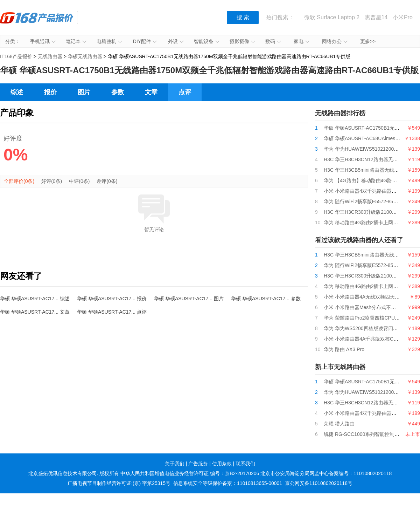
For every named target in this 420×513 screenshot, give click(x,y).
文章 (151, 92)
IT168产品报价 (37, 23)
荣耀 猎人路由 (339, 424)
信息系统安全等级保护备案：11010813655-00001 (228, 483)
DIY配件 (145, 41)
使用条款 (222, 464)
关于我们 (175, 464)
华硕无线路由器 (85, 56)
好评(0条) (52, 181)
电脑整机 (109, 41)
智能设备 (207, 41)
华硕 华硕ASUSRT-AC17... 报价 (112, 299)
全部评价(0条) (19, 181)
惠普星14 (376, 17)
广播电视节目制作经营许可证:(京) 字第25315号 (119, 483)
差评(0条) (107, 181)
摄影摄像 (242, 41)
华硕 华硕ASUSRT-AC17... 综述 (35, 299)
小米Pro (403, 17)
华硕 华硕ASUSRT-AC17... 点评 (112, 312)
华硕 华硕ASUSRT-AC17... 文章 (35, 312)
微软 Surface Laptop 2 (332, 17)
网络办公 (335, 41)
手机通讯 (43, 41)
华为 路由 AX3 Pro (344, 349)
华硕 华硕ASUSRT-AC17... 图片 (189, 299)
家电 (302, 41)
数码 (273, 41)
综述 (17, 92)
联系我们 (245, 464)
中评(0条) (79, 181)
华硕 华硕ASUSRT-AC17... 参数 (266, 299)
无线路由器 (50, 56)
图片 (84, 92)
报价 (50, 92)
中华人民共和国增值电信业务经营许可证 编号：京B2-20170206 (190, 473)
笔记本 (76, 41)
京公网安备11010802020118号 (319, 483)
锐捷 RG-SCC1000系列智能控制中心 (364, 434)
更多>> (368, 41)
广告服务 (198, 464)
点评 (185, 92)
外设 (176, 41)
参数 (118, 92)
